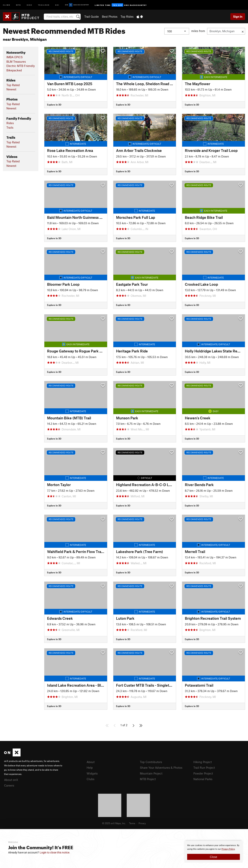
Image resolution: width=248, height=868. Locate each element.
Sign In (238, 16)
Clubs (90, 779)
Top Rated (13, 85)
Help (90, 768)
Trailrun (44, 5)
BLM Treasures (16, 61)
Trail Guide (92, 16)
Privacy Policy (228, 849)
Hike (29, 5)
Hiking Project (203, 762)
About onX (11, 780)
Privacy (142, 823)
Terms (132, 823)
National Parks (203, 779)
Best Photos (110, 16)
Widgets (92, 773)
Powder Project (203, 773)
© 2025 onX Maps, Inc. (114, 823)
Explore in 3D (54, 105)
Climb (7, 5)
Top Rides (127, 16)
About (91, 762)
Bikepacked (14, 70)
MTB (19, 5)
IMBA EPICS (15, 57)
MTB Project (148, 779)
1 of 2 (124, 725)
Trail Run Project (204, 768)
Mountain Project (151, 773)
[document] (214, 852)
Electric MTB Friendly (21, 66)
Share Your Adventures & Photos (161, 768)
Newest (11, 89)
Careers (9, 785)
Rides (10, 123)
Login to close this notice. (55, 852)
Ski (57, 5)
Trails (10, 127)
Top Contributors (151, 762)
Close (214, 857)
